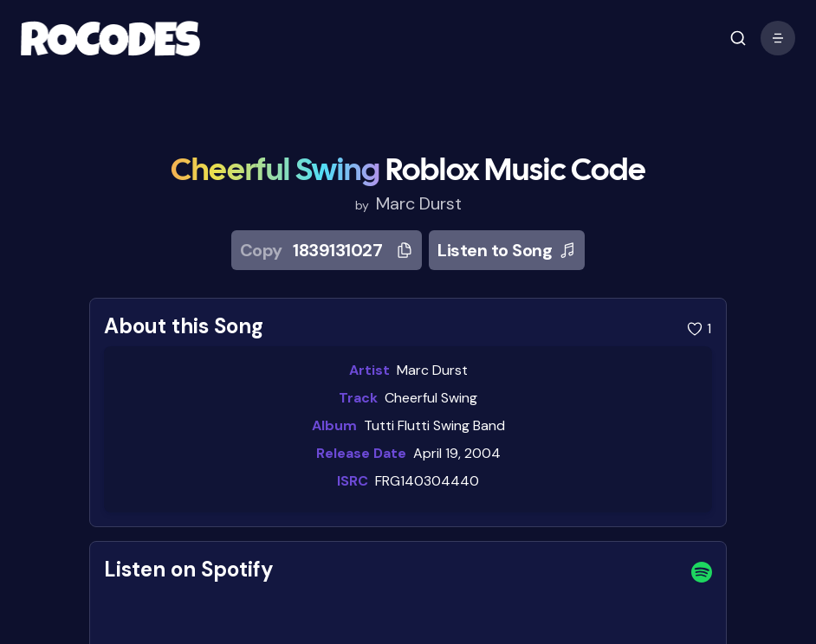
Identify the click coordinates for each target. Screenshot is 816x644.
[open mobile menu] (738, 38)
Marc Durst (419, 203)
